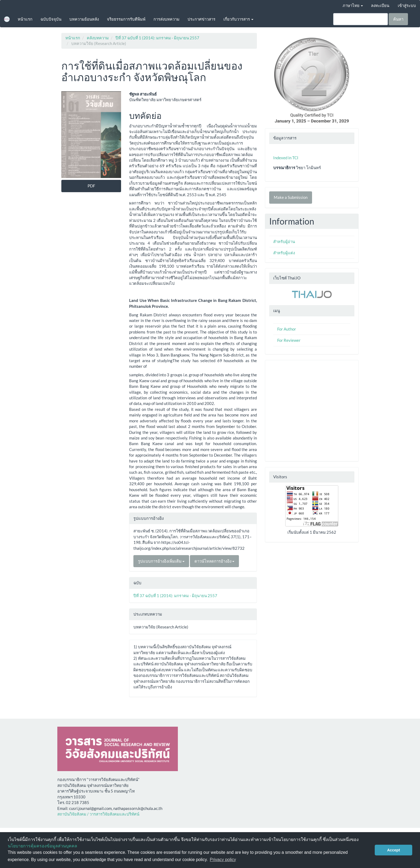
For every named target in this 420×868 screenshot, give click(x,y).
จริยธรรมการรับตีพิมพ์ (126, 19)
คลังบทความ (98, 38)
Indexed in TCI (286, 158)
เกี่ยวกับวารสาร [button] (238, 19)
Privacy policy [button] (223, 860)
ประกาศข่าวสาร (201, 19)
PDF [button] (91, 186)
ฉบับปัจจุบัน (51, 19)
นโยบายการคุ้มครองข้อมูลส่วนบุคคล (42, 846)
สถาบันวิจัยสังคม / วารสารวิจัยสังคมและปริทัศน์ (98, 814)
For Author (287, 329)
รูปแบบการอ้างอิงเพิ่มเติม (161, 561)
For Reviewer (289, 340)
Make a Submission (291, 197)
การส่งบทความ (166, 19)
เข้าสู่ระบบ (407, 5)
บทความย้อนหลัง (84, 19)
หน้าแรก (25, 19)
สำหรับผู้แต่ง (284, 253)
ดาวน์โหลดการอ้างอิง (214, 561)
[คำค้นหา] (361, 19)
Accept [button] (393, 850)
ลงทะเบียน (380, 5)
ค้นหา (398, 19)
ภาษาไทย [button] (353, 5)
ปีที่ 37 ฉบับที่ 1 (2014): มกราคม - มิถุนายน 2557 (157, 38)
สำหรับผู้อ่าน (284, 241)
